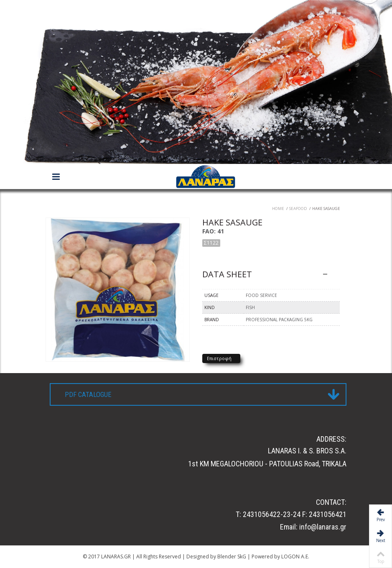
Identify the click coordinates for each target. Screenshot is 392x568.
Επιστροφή (219, 358)
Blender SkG (231, 556)
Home (278, 209)
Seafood (298, 209)
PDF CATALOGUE (88, 394)
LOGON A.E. (295, 556)
